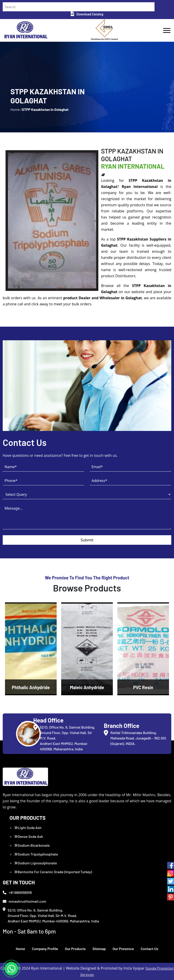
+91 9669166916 (17, 892)
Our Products (75, 949)
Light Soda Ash (28, 828)
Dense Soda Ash (29, 836)
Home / (16, 109)
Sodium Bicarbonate (32, 845)
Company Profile (45, 949)
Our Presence (123, 949)
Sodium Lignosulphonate (35, 863)
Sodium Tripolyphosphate (36, 854)
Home (21, 949)
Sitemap (99, 949)
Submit (87, 540)
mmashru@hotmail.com (24, 901)
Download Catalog (87, 14)
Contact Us (149, 949)
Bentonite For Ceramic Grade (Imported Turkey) (53, 872)
